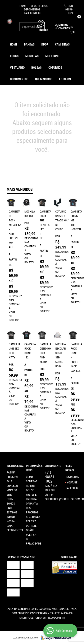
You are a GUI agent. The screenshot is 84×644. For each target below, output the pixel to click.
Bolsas (37, 67)
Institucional (13, 466)
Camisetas (62, 44)
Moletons (52, 56)
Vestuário (17, 67)
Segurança (33, 517)
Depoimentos (32, 9)
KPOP (45, 44)
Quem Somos (44, 79)
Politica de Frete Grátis (31, 526)
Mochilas (32, 56)
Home (23, 6)
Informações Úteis (32, 468)
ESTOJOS (65, 79)
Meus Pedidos (39, 6)
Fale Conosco (33, 13)
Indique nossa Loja (11, 521)
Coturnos (55, 67)
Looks (14, 56)
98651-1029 (69, 9)
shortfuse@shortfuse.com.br (65, 499)
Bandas (29, 44)
